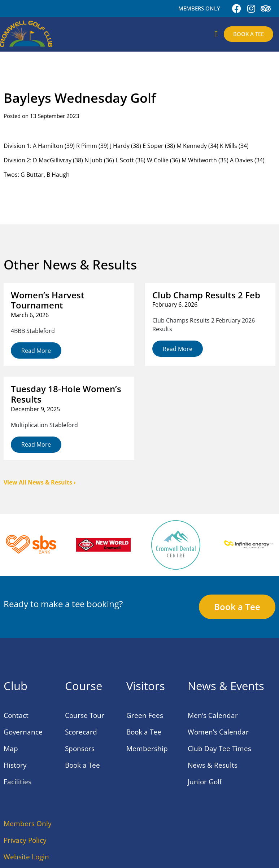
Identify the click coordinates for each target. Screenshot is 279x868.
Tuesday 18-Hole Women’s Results (66, 394)
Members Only (28, 824)
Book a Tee (82, 765)
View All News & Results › (40, 482)
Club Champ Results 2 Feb (206, 295)
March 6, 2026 (30, 315)
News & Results (213, 765)
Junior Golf (205, 782)
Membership (147, 749)
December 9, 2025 (35, 409)
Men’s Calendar (213, 715)
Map (11, 749)
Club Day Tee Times (219, 749)
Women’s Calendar (218, 732)
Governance (23, 732)
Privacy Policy (25, 840)
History (15, 765)
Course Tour (85, 715)
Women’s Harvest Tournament (48, 300)
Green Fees (145, 715)
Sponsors (80, 749)
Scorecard (81, 732)
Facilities (18, 782)
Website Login (26, 857)
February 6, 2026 (175, 304)
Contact (16, 715)
